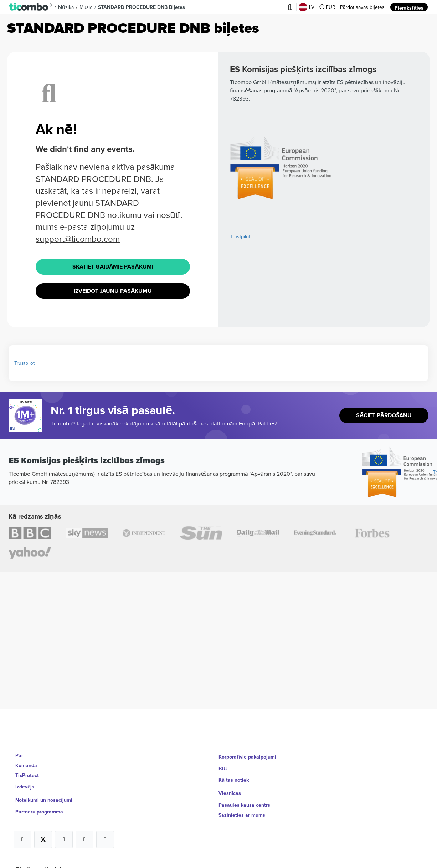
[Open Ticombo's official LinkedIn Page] (105, 830)
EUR (327, 7)
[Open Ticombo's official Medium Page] (84, 830)
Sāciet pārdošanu (384, 413)
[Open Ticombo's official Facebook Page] (26, 426)
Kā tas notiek (234, 775)
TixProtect (27, 775)
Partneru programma (39, 805)
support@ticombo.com (78, 239)
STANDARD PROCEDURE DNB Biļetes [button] (141, 7)
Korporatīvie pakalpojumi (247, 755)
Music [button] (86, 7)
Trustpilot (240, 236)
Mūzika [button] (66, 7)
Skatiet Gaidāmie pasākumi (113, 266)
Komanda (26, 765)
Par (19, 755)
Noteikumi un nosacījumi (44, 795)
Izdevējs (25, 785)
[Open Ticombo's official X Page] (43, 830)
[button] (31, 7)
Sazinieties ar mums (242, 805)
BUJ (223, 765)
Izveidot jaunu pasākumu (113, 289)
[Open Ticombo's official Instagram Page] (64, 830)
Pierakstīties (409, 7)
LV (307, 7)
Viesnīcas (230, 785)
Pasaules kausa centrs (244, 795)
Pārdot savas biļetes (362, 7)
